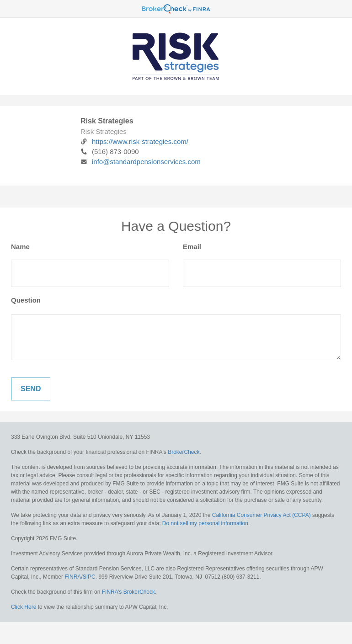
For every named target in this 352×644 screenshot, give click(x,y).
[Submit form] (31, 389)
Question (26, 300)
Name (20, 247)
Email (192, 247)
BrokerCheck (184, 452)
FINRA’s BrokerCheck (128, 592)
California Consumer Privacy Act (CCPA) (261, 515)
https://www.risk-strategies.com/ (134, 141)
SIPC (89, 577)
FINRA (73, 577)
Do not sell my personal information (205, 523)
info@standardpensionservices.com (141, 162)
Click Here (24, 607)
